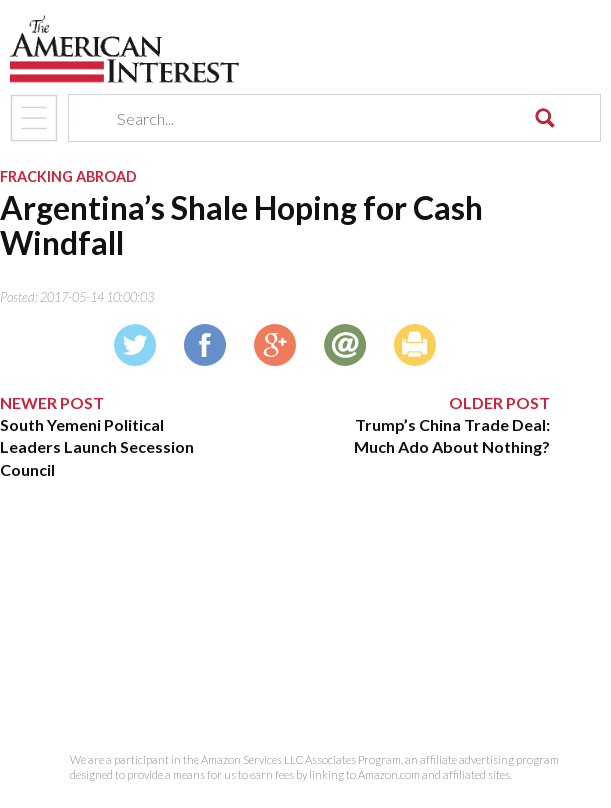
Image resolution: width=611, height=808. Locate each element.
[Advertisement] (275, 617)
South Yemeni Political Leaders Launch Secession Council (97, 447)
